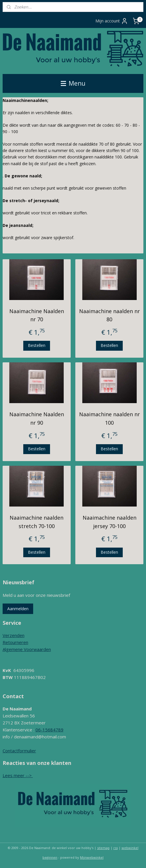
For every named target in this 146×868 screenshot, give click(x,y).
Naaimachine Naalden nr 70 (37, 315)
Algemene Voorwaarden (27, 649)
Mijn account (112, 21)
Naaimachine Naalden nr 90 (37, 418)
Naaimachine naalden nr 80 (110, 315)
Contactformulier (19, 751)
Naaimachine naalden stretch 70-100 (36, 522)
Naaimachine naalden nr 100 (110, 418)
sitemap (103, 848)
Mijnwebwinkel (92, 857)
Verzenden (14, 635)
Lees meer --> (18, 775)
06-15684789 (49, 730)
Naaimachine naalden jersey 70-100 (110, 522)
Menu (73, 83)
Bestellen (37, 345)
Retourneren (15, 642)
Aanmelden (18, 609)
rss (116, 848)
